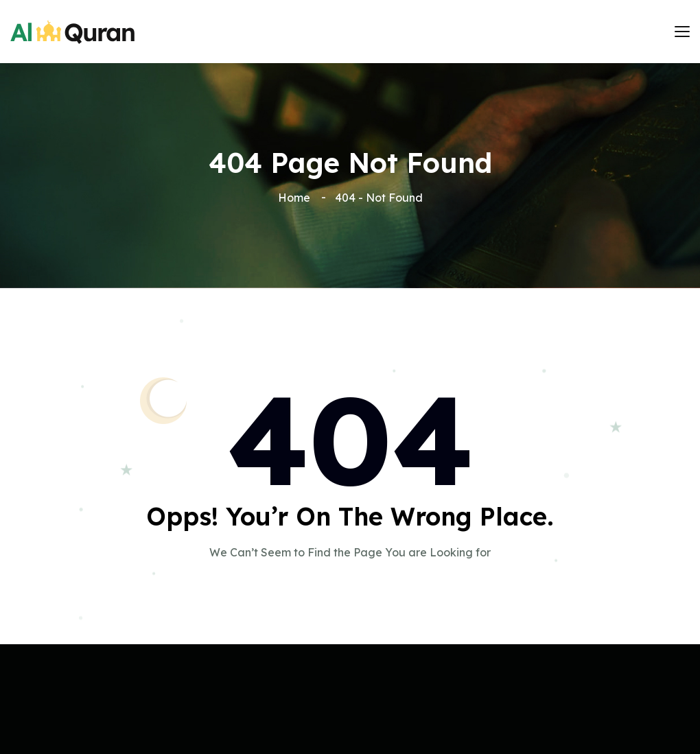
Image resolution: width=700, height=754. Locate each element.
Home (297, 198)
